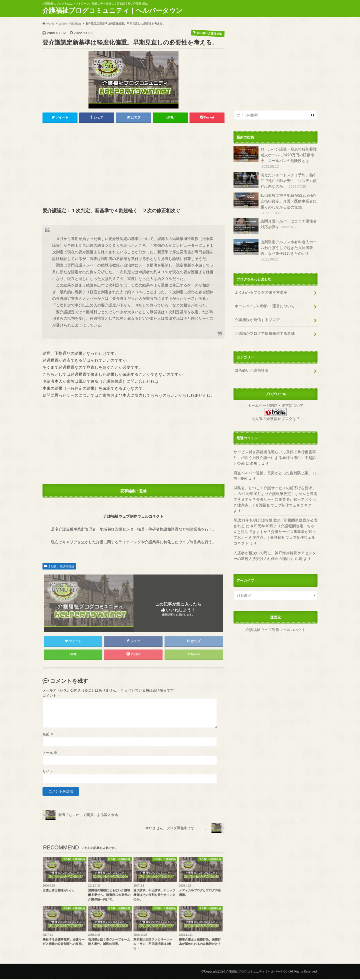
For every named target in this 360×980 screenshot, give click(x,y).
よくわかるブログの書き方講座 (259, 284)
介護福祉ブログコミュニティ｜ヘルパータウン (112, 10)
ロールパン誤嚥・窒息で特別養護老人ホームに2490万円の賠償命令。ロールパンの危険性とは (275, 157)
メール (50, 754)
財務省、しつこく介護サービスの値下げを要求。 (272, 473)
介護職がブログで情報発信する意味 (262, 322)
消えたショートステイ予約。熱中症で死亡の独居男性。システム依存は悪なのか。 (275, 179)
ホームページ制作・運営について (275, 393)
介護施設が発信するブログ (255, 309)
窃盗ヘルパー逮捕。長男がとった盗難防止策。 (270, 459)
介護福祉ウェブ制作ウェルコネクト (275, 600)
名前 (48, 735)
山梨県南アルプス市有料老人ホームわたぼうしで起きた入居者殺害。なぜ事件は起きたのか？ (275, 244)
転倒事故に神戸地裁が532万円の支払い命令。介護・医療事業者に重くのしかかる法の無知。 (275, 202)
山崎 (288, 530)
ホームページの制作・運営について (262, 296)
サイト (48, 772)
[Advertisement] (133, 166)
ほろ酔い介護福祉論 (61, 567)
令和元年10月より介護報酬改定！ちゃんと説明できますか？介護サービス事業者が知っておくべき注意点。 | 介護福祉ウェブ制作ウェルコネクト (274, 484)
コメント (52, 696)
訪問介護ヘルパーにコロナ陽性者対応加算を (275, 223)
